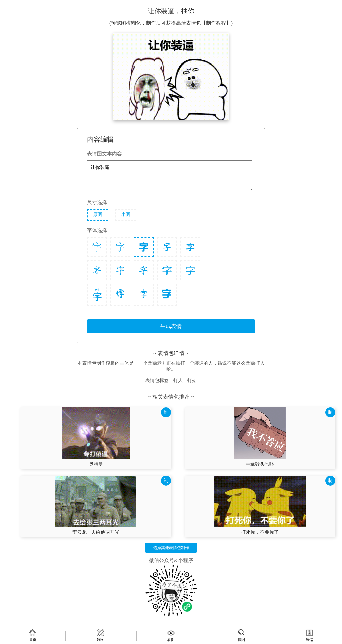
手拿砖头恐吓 (260, 464)
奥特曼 (96, 464)
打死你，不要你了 (260, 532)
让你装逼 (170, 176)
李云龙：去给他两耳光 (96, 532)
